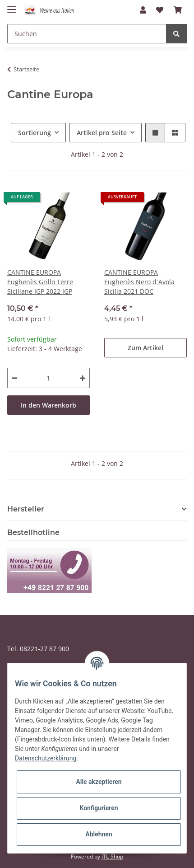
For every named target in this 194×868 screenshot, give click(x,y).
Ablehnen (99, 834)
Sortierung (35, 133)
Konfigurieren (99, 808)
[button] (143, 10)
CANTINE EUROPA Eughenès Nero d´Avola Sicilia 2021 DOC (139, 282)
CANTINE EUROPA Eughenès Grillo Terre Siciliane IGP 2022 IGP (40, 282)
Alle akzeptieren (99, 782)
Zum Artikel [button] (145, 348)
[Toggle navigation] (12, 6)
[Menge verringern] (14, 378)
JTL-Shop (112, 856)
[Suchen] (87, 34)
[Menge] (48, 378)
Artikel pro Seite (102, 133)
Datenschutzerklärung (46, 758)
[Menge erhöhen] (83, 378)
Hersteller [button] (26, 509)
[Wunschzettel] (160, 10)
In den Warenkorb (48, 405)
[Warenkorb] (178, 10)
